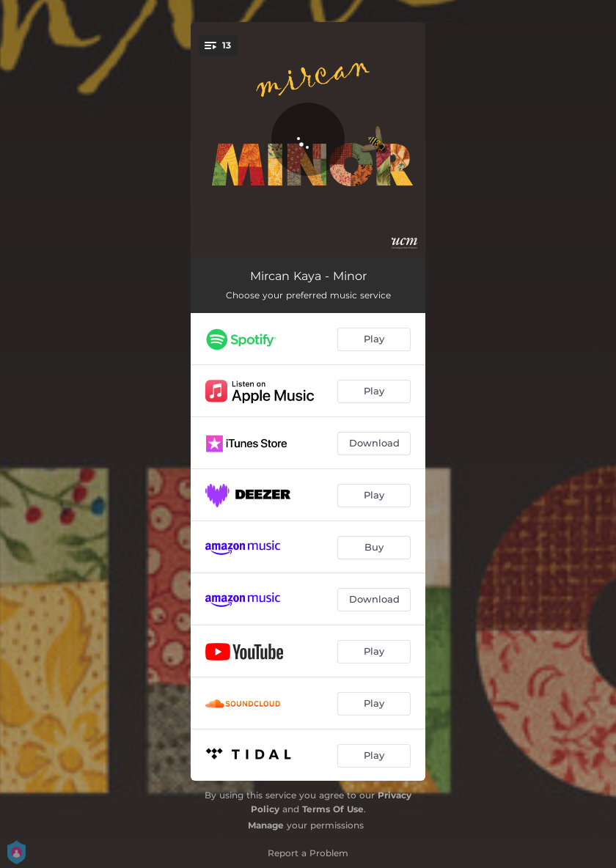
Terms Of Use (333, 809)
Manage (266, 825)
